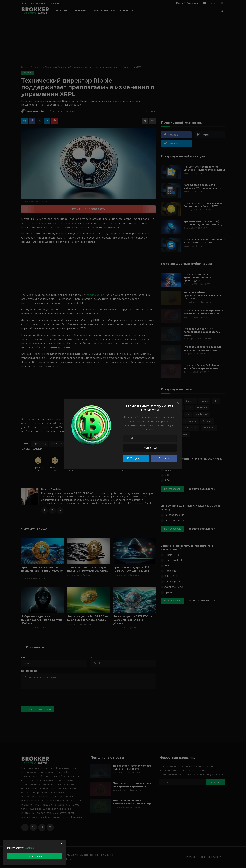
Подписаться (150, 448)
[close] (62, 844)
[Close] (178, 403)
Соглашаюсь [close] (35, 856)
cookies (29, 848)
